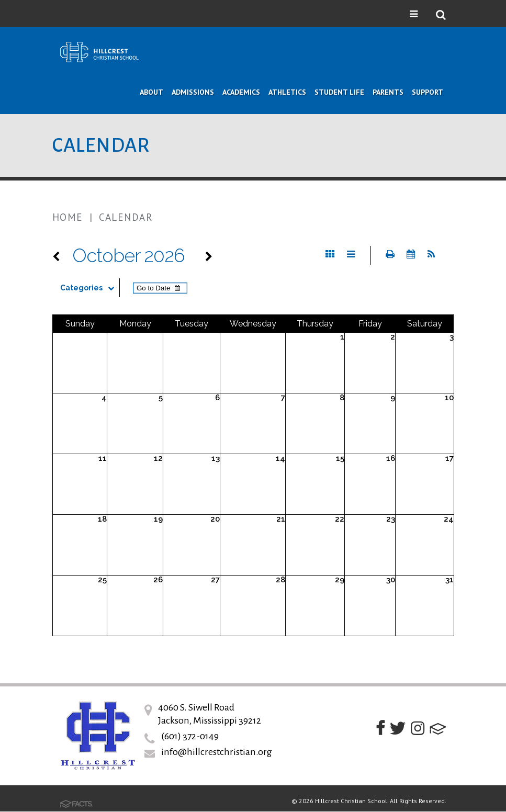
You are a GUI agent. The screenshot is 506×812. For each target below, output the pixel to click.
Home (68, 217)
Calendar (126, 217)
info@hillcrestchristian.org (217, 752)
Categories (90, 288)
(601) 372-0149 (190, 736)
